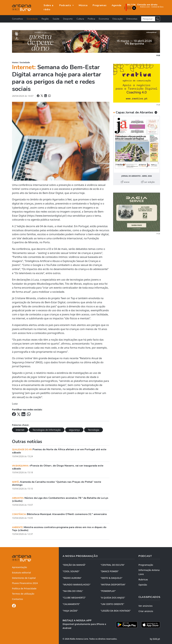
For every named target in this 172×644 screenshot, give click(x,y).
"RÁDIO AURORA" (72, 578)
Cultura (80, 19)
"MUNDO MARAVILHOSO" (77, 585)
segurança (74, 430)
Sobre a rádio (48, 7)
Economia (104, 19)
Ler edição (148, 182)
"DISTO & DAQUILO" (111, 578)
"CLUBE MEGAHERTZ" (74, 598)
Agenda (117, 5)
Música (83, 5)
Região (45, 19)
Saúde (56, 19)
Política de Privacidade (24, 588)
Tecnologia (94, 430)
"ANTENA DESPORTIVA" (113, 585)
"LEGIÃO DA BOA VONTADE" (116, 611)
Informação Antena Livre (149, 572)
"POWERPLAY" (108, 591)
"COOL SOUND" (71, 571)
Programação (146, 565)
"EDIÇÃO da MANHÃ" (74, 565)
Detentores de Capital (24, 578)
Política (91, 19)
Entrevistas (132, 19)
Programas (100, 5)
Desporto (68, 19)
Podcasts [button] (66, 5)
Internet (20, 430)
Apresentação (20, 567)
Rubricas (143, 579)
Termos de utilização (23, 594)
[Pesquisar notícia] (148, 19)
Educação (118, 19)
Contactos (17, 599)
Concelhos (17, 19)
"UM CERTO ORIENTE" (112, 604)
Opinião (143, 585)
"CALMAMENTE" (71, 604)
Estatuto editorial (21, 573)
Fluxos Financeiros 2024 (25, 583)
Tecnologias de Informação (47, 430)
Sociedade (32, 19)
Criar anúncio (146, 611)
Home (15, 62)
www (125, 182)
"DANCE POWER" (110, 571)
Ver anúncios (146, 606)
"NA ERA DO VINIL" (73, 591)
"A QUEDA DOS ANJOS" (113, 598)
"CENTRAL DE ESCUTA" (113, 565)
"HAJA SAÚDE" (70, 611)
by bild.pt (155, 639)
